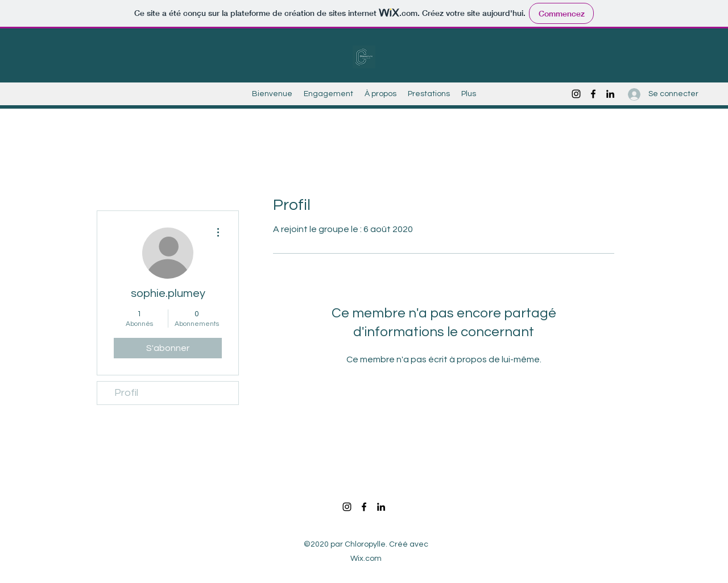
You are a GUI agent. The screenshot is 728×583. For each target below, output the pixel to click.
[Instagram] (576, 94)
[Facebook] (593, 94)
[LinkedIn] (610, 94)
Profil (126, 393)
